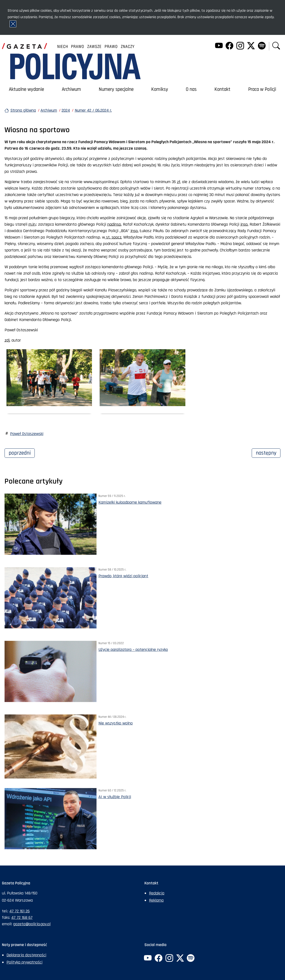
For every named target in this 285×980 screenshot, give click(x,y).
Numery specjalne (116, 89)
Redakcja (157, 893)
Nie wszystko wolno (116, 723)
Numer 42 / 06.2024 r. (93, 110)
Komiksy (160, 89)
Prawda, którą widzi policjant (123, 576)
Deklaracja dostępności (26, 955)
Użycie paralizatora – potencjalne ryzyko (133, 650)
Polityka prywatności (24, 962)
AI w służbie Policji (115, 797)
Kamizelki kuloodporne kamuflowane (130, 502)
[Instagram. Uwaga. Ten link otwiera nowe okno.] (240, 46)
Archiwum (71, 89)
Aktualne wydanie (26, 89)
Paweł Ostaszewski (27, 434)
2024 (66, 110)
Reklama (156, 900)
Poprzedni (22, 452)
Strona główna (23, 110)
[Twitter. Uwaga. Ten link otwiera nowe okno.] (251, 46)
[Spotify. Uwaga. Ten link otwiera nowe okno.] (262, 46)
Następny (268, 452)
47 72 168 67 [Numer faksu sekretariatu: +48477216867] (22, 917)
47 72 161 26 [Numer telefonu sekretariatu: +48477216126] (20, 911)
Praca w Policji (262, 89)
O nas (191, 89)
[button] (276, 46)
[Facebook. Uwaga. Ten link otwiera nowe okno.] (229, 46)
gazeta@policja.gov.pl (32, 924)
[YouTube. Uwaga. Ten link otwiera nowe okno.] (219, 46)
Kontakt (222, 89)
